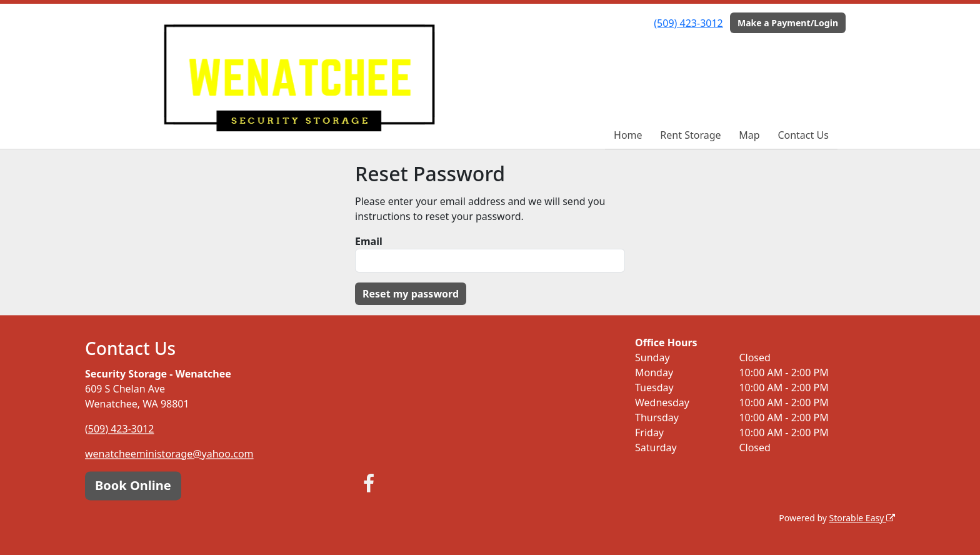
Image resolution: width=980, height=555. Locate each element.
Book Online (133, 485)
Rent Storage (690, 135)
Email (369, 241)
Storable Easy (862, 518)
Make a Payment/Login (788, 23)
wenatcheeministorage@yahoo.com (169, 454)
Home (628, 135)
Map (749, 135)
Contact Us (803, 135)
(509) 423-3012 (688, 23)
